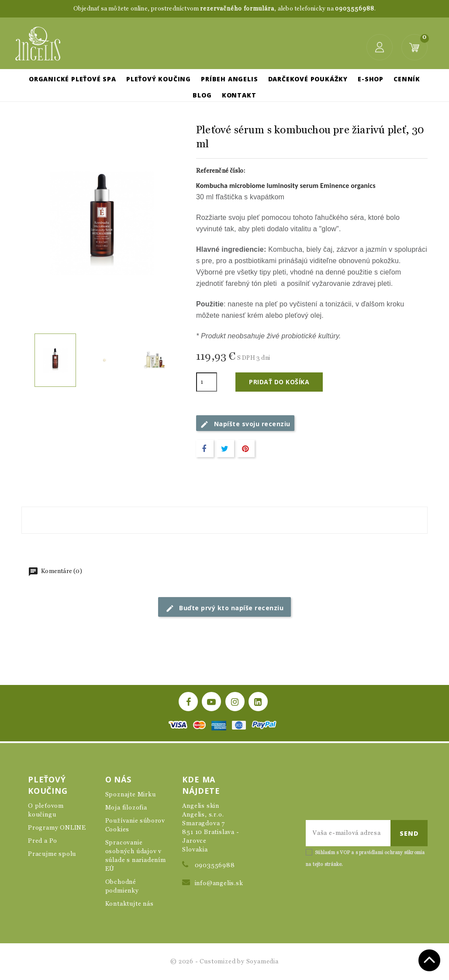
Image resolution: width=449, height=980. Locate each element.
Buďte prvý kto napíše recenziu (225, 608)
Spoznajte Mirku (131, 795)
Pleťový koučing (159, 79)
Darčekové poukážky (308, 79)
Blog (202, 95)
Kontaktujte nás (130, 904)
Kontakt (239, 95)
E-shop (371, 79)
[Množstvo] (207, 382)
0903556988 (355, 9)
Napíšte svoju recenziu (245, 424)
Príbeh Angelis (229, 79)
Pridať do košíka (279, 382)
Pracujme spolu (52, 854)
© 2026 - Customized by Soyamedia (224, 962)
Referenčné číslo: (221, 171)
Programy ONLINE (57, 828)
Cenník (407, 79)
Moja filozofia (126, 808)
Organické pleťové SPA (73, 79)
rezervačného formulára (237, 9)
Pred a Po (43, 841)
